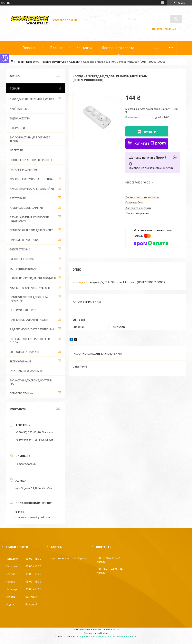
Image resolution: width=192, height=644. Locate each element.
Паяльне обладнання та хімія (29, 320)
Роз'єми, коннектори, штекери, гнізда (30, 341)
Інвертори (16, 150)
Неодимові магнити (23, 310)
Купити (150, 132)
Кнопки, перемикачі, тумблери (30, 288)
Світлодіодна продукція (25, 352)
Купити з (150, 143)
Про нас (57, 48)
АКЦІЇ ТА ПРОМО (19, 109)
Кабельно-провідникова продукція (33, 278)
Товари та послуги (28, 62)
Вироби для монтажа (24, 240)
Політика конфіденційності (122, 636)
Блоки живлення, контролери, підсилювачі (30, 219)
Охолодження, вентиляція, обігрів (32, 99)
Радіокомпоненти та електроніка (32, 329)
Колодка (79, 282)
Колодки (75, 62)
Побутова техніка (21, 393)
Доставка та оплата (118, 48)
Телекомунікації (20, 361)
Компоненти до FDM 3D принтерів (32, 160)
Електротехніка (20, 249)
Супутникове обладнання (27, 371)
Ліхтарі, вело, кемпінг (24, 170)
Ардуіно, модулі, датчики (26, 208)
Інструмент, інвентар (23, 269)
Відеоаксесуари (20, 118)
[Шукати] (176, 19)
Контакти (84, 48)
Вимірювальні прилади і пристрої (32, 230)
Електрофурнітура (54, 62)
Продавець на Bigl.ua (96, 633)
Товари (15, 88)
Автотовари (18, 198)
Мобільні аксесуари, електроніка (31, 179)
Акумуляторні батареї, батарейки (32, 189)
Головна (29, 48)
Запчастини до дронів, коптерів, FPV (31, 382)
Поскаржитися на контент (90, 636)
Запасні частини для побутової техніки (30, 139)
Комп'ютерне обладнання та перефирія (29, 299)
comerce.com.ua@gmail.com (33, 517)
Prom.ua (115, 629)
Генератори (17, 128)
